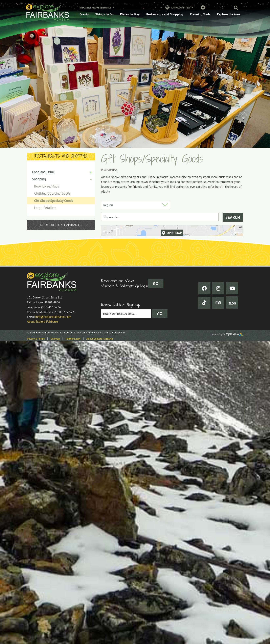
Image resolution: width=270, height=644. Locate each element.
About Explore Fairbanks (43, 322)
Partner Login (73, 339)
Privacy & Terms (36, 339)
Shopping (39, 179)
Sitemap (55, 339)
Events (84, 14)
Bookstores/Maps (47, 186)
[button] (234, 8)
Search (233, 217)
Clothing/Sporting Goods (52, 193)
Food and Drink (43, 172)
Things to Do (104, 14)
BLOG (232, 303)
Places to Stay (130, 14)
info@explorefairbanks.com (53, 317)
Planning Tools (200, 14)
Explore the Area (229, 14)
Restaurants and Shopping (165, 14)
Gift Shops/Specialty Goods (54, 201)
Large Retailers (45, 208)
